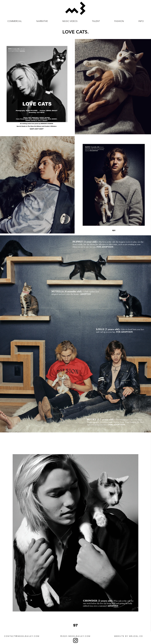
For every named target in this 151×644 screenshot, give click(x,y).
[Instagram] (75, 640)
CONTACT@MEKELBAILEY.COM (22, 636)
